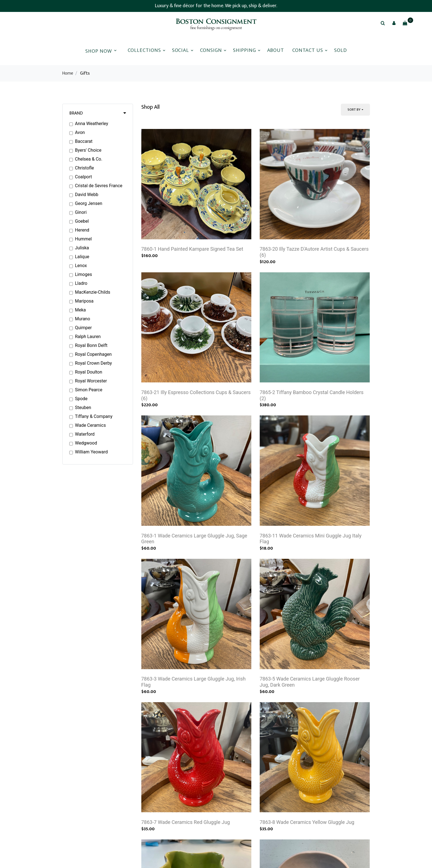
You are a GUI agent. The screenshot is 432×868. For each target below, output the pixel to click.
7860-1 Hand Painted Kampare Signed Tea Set (192, 251)
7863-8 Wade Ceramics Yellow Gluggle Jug (307, 833)
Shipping (245, 50)
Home (68, 73)
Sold (341, 50)
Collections (144, 50)
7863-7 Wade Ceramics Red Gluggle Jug (186, 833)
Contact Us (308, 50)
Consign (211, 50)
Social (181, 50)
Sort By (354, 110)
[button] (394, 23)
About (276, 50)
